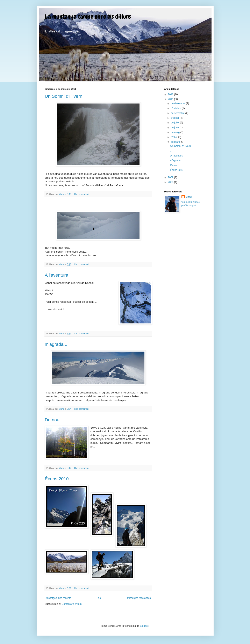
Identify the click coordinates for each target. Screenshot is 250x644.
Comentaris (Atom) (72, 604)
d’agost (175, 118)
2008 (171, 182)
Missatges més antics (139, 598)
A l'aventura (57, 275)
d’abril (174, 137)
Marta (189, 197)
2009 (171, 177)
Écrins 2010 (57, 479)
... (47, 205)
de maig (176, 132)
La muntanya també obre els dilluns (88, 17)
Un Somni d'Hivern (64, 96)
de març (176, 142)
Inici (99, 598)
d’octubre (176, 108)
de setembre (178, 113)
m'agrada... (56, 344)
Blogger (144, 626)
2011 (171, 99)
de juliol (175, 123)
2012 (171, 94)
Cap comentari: (82, 194)
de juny (175, 128)
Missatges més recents (59, 598)
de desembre (178, 103)
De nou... (54, 420)
